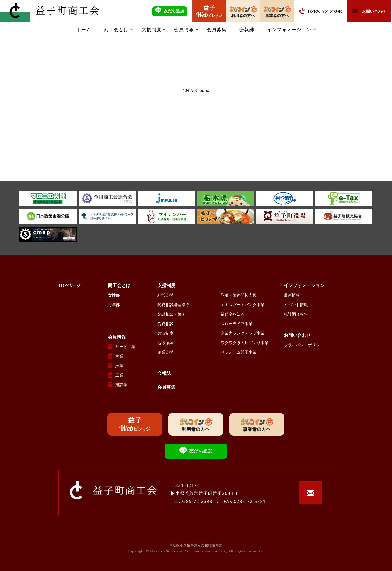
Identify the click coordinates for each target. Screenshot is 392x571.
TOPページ (70, 285)
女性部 (114, 295)
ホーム (84, 29)
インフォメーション (289, 29)
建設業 (121, 385)
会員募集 (217, 29)
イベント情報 (296, 305)
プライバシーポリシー (304, 345)
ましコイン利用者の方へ (243, 11)
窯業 (119, 366)
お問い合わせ (297, 335)
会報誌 (247, 29)
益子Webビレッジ (209, 11)
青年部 (114, 305)
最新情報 (292, 295)
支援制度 (152, 29)
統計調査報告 (296, 314)
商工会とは (117, 29)
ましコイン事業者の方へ (277, 11)
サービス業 (125, 347)
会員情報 (184, 29)
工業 (119, 375)
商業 (119, 356)
